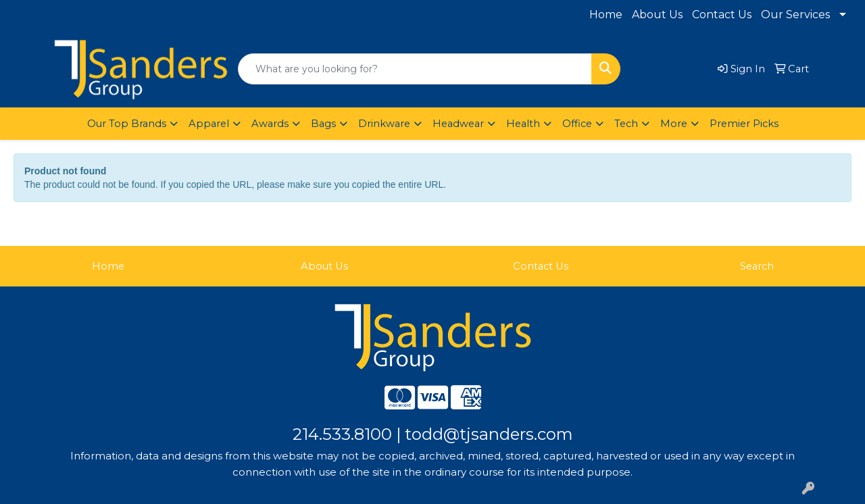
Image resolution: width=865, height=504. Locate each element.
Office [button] (577, 124)
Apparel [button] (209, 124)
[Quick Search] (415, 69)
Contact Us (722, 15)
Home (606, 15)
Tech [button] (626, 124)
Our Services (795, 15)
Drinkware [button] (384, 124)
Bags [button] (323, 124)
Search (757, 266)
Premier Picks (744, 124)
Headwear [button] (458, 124)
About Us (657, 15)
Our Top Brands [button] (127, 124)
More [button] (674, 124)
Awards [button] (270, 124)
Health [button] (523, 124)
